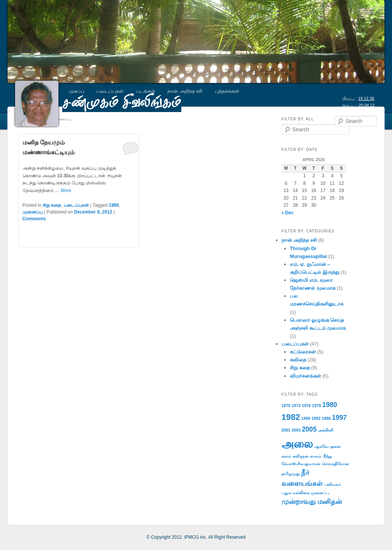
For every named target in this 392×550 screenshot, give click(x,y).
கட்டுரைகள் (303, 352)
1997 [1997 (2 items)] (339, 418)
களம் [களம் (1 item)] (286, 456)
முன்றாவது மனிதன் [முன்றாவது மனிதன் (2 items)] (312, 502)
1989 (114, 205)
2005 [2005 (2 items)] (309, 429)
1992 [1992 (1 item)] (316, 418)
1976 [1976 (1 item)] (306, 406)
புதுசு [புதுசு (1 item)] (286, 493)
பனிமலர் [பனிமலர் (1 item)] (332, 484)
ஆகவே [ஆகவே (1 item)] (322, 446)
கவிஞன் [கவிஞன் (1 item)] (301, 456)
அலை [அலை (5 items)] (297, 444)
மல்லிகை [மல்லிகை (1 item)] (301, 493)
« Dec (288, 213)
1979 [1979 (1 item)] (317, 406)
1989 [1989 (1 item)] (306, 418)
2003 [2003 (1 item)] (296, 430)
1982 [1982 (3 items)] (291, 417)
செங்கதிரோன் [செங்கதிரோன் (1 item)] (335, 464)
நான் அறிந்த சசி (185, 91)
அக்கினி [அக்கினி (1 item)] (325, 430)
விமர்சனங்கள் (305, 376)
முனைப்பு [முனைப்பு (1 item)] (320, 493)
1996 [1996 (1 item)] (326, 418)
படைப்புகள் (110, 91)
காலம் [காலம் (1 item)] (316, 456)
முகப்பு (77, 91)
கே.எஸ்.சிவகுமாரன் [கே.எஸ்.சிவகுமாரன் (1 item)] (301, 464)
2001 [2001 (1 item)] (286, 430)
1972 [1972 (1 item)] (296, 406)
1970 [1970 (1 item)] (286, 406)
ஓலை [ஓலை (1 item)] (335, 446)
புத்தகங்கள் (227, 91)
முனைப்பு (33, 212)
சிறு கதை (52, 205)
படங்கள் (146, 91)
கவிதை (298, 360)
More (66, 191)
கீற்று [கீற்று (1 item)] (327, 456)
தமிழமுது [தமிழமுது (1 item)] (291, 473)
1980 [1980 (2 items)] (330, 405)
